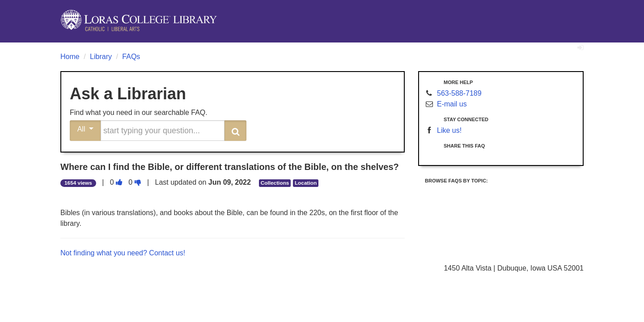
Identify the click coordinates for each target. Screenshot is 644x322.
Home (70, 57)
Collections (275, 183)
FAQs (131, 57)
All (86, 129)
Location (306, 183)
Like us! (449, 130)
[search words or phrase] (163, 131)
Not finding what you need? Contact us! (123, 253)
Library (101, 57)
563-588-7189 (459, 93)
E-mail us (452, 104)
